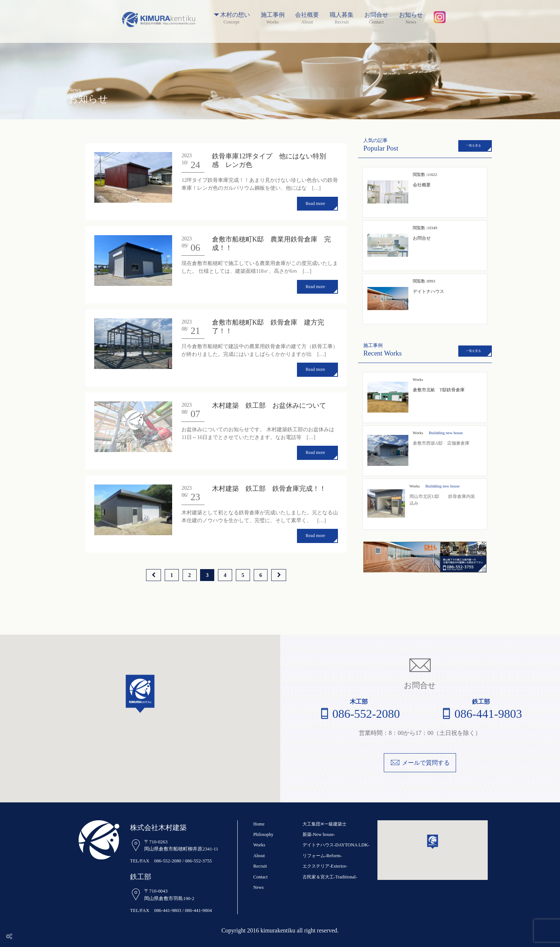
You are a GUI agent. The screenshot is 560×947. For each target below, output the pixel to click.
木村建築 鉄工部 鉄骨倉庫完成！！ (269, 485)
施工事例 (273, 15)
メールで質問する (420, 763)
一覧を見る (474, 146)
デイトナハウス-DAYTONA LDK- (336, 845)
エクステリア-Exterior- (325, 866)
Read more (315, 203)
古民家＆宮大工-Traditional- (330, 877)
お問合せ (376, 15)
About (259, 856)
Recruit (260, 866)
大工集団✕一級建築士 (325, 824)
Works (418, 433)
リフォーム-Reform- (322, 856)
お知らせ (411, 15)
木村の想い (232, 15)
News (258, 887)
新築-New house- (319, 834)
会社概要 (307, 15)
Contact (260, 877)
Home (259, 824)
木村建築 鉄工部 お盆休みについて (269, 403)
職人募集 (342, 15)
